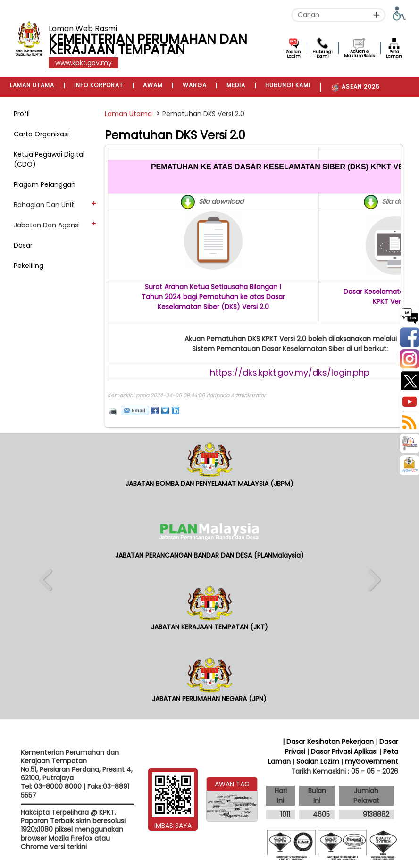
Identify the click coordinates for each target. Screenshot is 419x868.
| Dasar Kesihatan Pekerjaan (329, 742)
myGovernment (372, 761)
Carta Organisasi (41, 134)
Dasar (23, 245)
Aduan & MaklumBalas (359, 54)
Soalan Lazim (294, 54)
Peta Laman (394, 54)
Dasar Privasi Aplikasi (344, 751)
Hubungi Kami (323, 54)
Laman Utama (128, 114)
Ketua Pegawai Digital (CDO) (49, 159)
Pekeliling (29, 266)
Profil (22, 114)
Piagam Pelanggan (45, 184)
